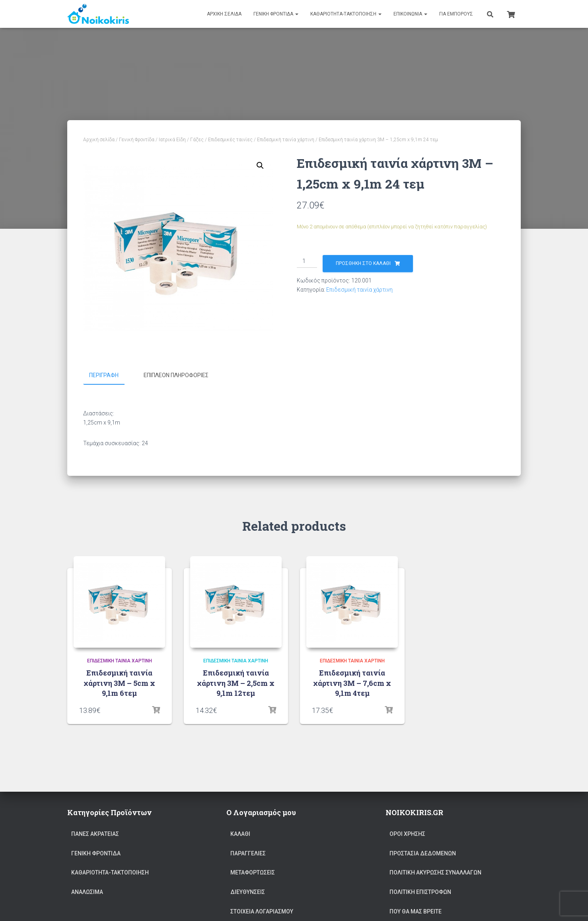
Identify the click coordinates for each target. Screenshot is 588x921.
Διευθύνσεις (248, 892)
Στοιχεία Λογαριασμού (262, 911)
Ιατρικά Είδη (172, 140)
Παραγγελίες (248, 853)
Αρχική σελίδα (99, 140)
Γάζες (197, 140)
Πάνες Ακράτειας (95, 834)
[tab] (110, 376)
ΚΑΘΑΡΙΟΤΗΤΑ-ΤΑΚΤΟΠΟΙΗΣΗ (346, 14)
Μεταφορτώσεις (253, 872)
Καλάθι (240, 834)
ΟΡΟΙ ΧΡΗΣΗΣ (407, 834)
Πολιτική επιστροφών (420, 892)
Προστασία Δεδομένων (423, 853)
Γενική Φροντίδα (276, 14)
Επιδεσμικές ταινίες (230, 140)
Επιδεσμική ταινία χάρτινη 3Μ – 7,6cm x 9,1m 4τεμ (352, 683)
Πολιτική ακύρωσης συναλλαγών (435, 872)
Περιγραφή (104, 375)
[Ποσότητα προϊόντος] (307, 261)
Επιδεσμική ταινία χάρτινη (286, 140)
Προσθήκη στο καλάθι (363, 263)
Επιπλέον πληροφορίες (176, 375)
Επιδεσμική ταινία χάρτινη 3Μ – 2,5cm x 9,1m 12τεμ (236, 683)
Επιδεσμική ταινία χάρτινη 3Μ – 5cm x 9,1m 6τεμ (119, 683)
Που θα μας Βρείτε (416, 911)
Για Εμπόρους (456, 14)
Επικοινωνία (410, 14)
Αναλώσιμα (87, 892)
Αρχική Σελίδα (224, 14)
